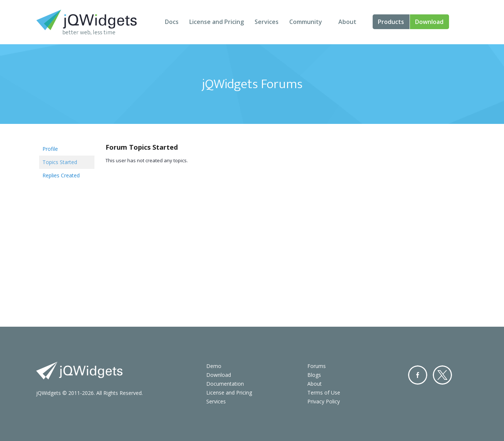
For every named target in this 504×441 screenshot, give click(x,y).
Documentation (225, 384)
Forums (317, 366)
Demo (214, 366)
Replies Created (61, 175)
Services (267, 22)
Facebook (418, 375)
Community (306, 22)
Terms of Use (324, 393)
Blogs (314, 375)
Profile (50, 149)
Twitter (442, 375)
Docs (172, 22)
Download (429, 22)
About (347, 22)
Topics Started (60, 162)
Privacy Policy (324, 401)
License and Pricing (217, 22)
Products (391, 22)
